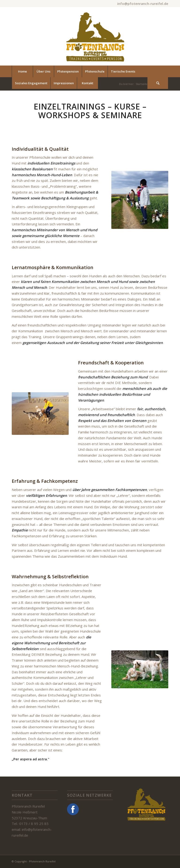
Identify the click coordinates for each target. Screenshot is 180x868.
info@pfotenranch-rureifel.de (143, 4)
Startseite (142, 84)
